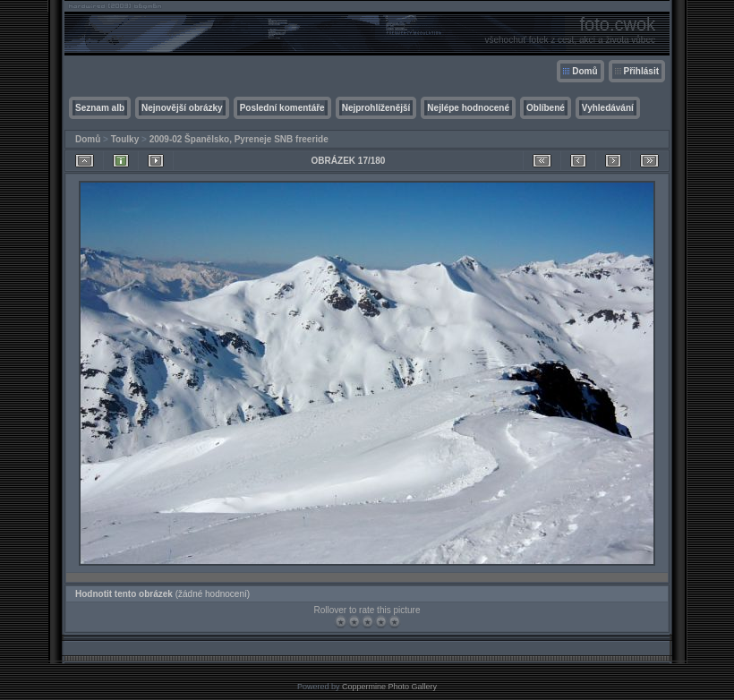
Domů (585, 71)
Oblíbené (546, 108)
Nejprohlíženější (376, 108)
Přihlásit (641, 71)
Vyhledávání (608, 108)
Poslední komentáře (282, 108)
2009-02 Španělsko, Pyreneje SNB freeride (239, 139)
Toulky (125, 139)
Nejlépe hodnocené (468, 108)
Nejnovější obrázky (182, 108)
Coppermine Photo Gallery (389, 687)
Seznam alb (100, 108)
